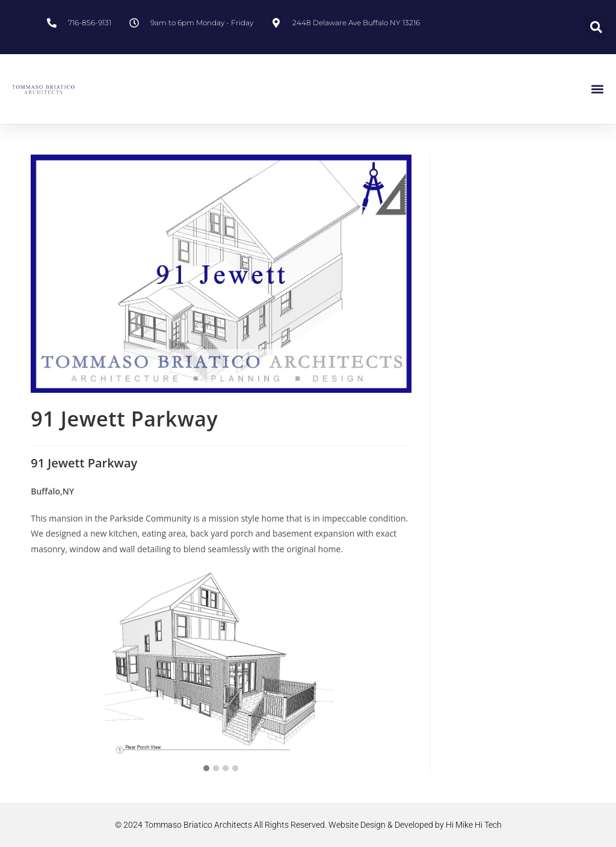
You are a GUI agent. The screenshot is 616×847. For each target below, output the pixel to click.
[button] (596, 27)
